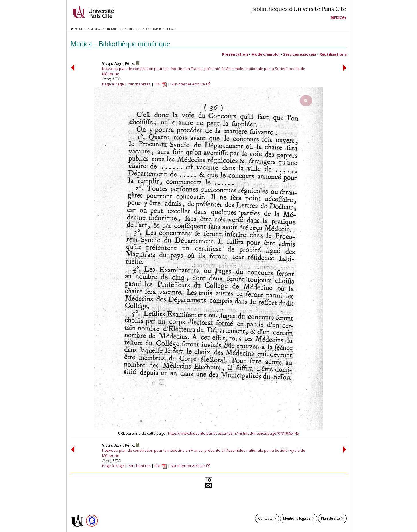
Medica (338, 18)
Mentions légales (297, 518)
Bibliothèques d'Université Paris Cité (299, 9)
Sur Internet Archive (188, 84)
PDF (161, 84)
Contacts (265, 518)
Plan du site (330, 518)
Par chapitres (139, 84)
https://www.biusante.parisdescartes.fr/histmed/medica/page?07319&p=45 (233, 433)
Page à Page (113, 84)
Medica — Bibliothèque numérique (120, 44)
